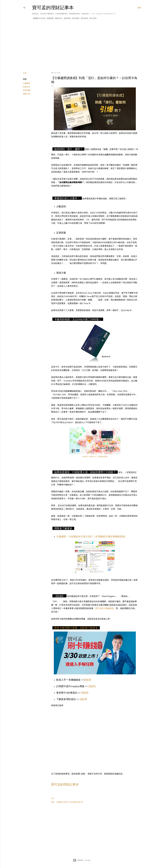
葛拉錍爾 (27, 90)
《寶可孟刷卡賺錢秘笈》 (105, 608)
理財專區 (66, 18)
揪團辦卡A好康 (38, 18)
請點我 (87, 680)
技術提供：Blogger (82, 860)
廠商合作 (58, 18)
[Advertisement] (82, 47)
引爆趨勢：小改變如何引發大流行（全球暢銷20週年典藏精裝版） (92, 536)
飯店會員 (84, 18)
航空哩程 (75, 18)
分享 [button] (25, 73)
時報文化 (27, 87)
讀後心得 (27, 94)
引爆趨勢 (27, 83)
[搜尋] (139, 8)
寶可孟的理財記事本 (53, 8)
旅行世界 (92, 18)
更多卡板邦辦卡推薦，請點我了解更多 (76, 628)
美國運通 (49, 18)
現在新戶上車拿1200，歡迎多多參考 (95, 456)
